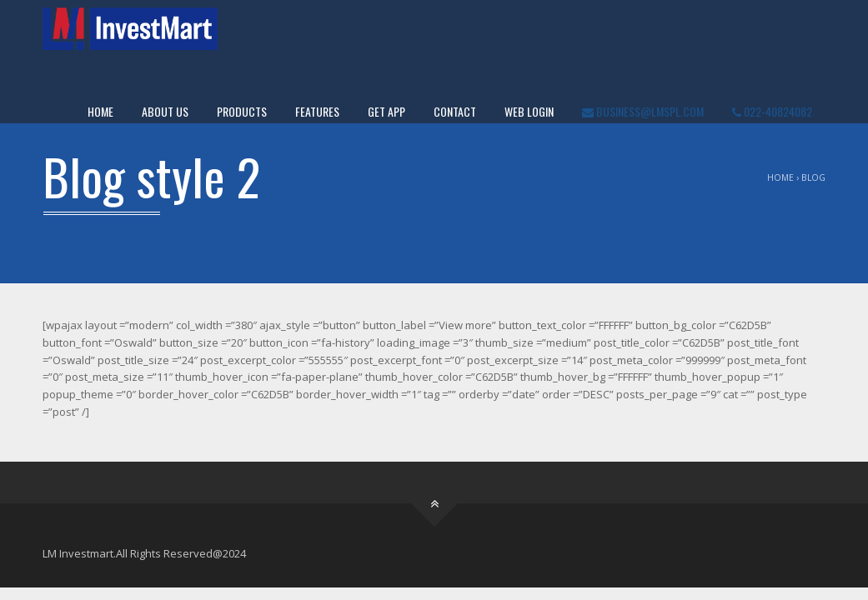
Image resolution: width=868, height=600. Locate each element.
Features (317, 111)
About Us (165, 111)
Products (242, 111)
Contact (455, 111)
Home (100, 111)
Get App (386, 111)
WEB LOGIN (529, 111)
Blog (813, 177)
